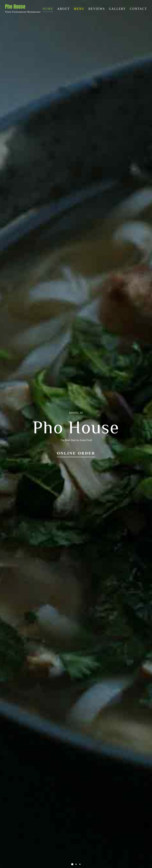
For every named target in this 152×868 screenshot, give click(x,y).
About (63, 9)
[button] (72, 864)
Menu (79, 9)
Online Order (76, 453)
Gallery (117, 9)
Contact (138, 9)
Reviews (97, 9)
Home (48, 9)
